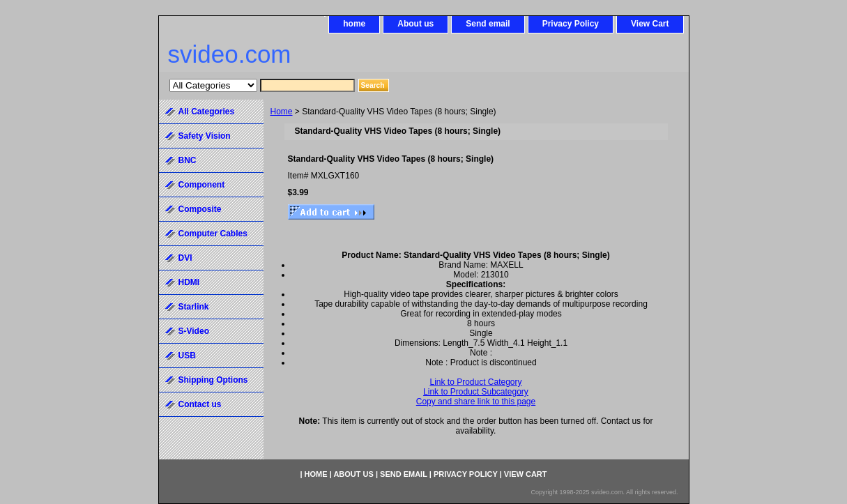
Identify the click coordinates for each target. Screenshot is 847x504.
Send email (488, 24)
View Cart (650, 24)
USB (187, 356)
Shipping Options (213, 380)
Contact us (200, 404)
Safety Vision (205, 136)
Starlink (194, 307)
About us (415, 24)
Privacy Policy (571, 24)
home (354, 24)
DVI (185, 258)
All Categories (207, 112)
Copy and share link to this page (476, 402)
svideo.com (230, 54)
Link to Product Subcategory (476, 392)
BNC (188, 160)
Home (282, 112)
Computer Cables (213, 234)
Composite (200, 209)
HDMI (189, 282)
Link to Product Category (475, 382)
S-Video (194, 331)
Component (202, 185)
